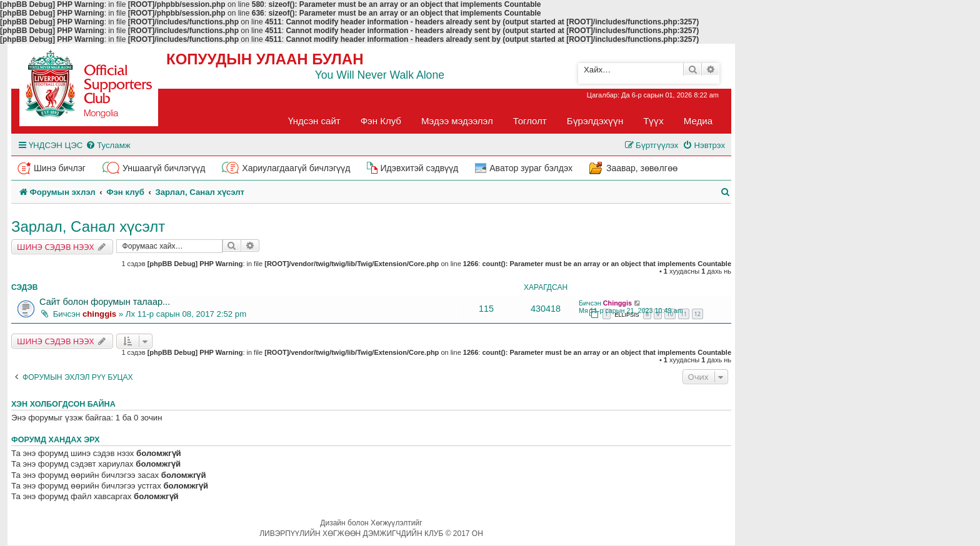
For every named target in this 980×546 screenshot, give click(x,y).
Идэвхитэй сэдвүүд (419, 168)
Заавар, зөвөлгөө (642, 168)
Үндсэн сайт (314, 121)
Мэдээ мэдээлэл (457, 121)
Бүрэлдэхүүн (595, 121)
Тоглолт (530, 121)
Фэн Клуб (381, 121)
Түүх (653, 121)
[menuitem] (108, 145)
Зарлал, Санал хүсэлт (88, 226)
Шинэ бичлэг (60, 168)
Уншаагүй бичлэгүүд (164, 168)
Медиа (698, 121)
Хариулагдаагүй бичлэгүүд (296, 168)
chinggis (99, 314)
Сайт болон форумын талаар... (105, 302)
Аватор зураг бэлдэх (531, 168)
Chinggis (617, 303)
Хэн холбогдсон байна (63, 404)
